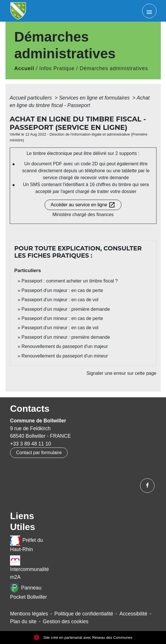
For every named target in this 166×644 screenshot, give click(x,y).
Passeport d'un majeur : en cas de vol (60, 300)
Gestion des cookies (66, 621)
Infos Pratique (57, 68)
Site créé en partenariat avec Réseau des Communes (83, 638)
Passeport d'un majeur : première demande (66, 309)
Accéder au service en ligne (83, 205)
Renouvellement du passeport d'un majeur (65, 346)
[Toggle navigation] (149, 11)
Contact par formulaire (39, 453)
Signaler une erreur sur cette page (122, 373)
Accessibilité (133, 614)
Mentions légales (29, 614)
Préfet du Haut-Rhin (26, 544)
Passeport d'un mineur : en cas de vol (60, 328)
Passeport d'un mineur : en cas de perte (62, 318)
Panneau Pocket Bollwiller (28, 591)
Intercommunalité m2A (29, 568)
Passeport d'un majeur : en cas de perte (62, 290)
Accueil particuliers (32, 98)
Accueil (24, 68)
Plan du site (23, 621)
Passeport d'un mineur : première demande (66, 337)
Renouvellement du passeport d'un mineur (65, 356)
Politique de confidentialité (84, 614)
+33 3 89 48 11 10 (30, 444)
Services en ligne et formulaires (95, 98)
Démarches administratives (114, 68)
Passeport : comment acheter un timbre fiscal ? (70, 281)
